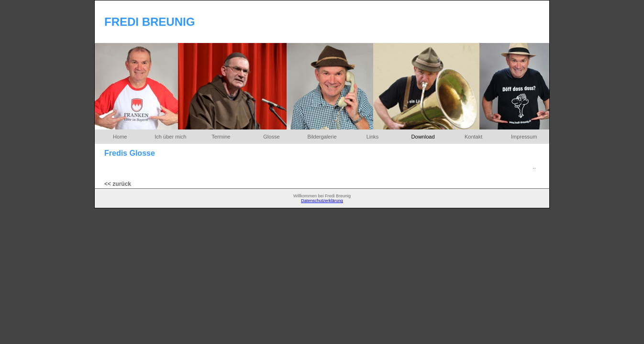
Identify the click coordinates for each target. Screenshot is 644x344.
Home (120, 137)
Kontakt (473, 137)
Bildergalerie (322, 137)
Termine (221, 137)
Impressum (524, 137)
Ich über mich (170, 137)
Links (373, 137)
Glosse (271, 137)
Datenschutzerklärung (322, 201)
